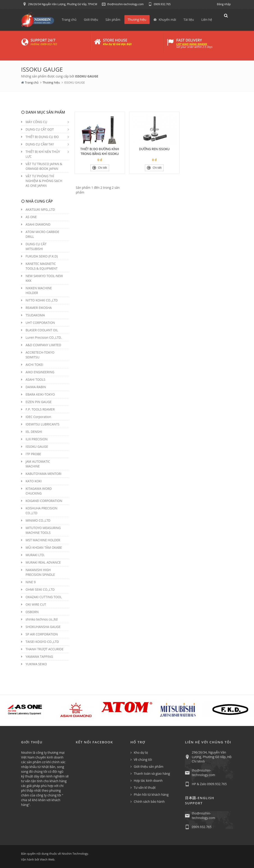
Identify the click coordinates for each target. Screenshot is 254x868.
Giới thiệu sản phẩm (149, 766)
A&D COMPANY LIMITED (43, 345)
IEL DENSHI (34, 432)
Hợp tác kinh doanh (148, 780)
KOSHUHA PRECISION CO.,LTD (42, 511)
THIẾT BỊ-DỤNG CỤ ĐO (42, 137)
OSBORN (32, 612)
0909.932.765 (159, 4)
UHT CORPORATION (40, 323)
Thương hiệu (51, 82)
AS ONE (31, 217)
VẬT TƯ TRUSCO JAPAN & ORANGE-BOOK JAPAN (44, 166)
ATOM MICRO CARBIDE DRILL (42, 234)
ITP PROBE (33, 454)
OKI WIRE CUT (36, 604)
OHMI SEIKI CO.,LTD (40, 589)
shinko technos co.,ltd (42, 619)
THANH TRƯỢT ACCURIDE (45, 649)
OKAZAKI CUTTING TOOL (44, 597)
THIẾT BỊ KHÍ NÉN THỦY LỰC (43, 154)
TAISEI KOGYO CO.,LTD (42, 642)
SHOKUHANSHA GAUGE (43, 627)
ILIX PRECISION (37, 439)
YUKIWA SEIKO (36, 664)
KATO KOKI (34, 481)
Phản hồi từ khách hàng (151, 794)
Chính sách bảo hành (149, 801)
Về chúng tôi (143, 759)
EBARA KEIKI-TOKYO (40, 394)
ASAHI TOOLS (36, 379)
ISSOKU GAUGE (37, 447)
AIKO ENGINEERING (40, 372)
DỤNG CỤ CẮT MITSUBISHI (36, 246)
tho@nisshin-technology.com (123, 4)
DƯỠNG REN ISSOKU (154, 149)
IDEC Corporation (38, 417)
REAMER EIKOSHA (39, 308)
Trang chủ (32, 82)
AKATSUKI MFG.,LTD (40, 209)
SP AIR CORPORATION (42, 634)
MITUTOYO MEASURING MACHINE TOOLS (43, 530)
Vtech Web (47, 859)
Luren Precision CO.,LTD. (44, 337)
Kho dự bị (141, 752)
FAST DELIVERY (189, 40)
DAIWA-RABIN (36, 387)
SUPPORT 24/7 (43, 40)
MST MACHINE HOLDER (43, 540)
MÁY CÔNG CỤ (37, 122)
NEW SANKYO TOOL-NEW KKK (44, 278)
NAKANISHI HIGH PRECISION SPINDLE (40, 572)
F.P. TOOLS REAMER (40, 409)
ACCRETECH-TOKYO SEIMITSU (40, 355)
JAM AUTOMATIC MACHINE (38, 464)
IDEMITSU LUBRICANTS (43, 424)
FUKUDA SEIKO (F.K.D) (42, 256)
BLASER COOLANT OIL (42, 330)
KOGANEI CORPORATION (44, 501)
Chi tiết (100, 168)
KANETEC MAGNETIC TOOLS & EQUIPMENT (42, 266)
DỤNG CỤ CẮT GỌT (40, 129)
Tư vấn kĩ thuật (145, 787)
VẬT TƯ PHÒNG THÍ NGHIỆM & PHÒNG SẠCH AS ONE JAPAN (44, 181)
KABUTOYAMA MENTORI (44, 474)
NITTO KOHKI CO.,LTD (42, 300)
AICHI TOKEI (34, 365)
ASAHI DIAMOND (38, 224)
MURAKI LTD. (35, 555)
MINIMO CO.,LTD (38, 520)
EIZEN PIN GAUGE (39, 402)
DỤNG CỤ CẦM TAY (40, 144)
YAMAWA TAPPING (39, 657)
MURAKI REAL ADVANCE (43, 562)
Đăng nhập (224, 4)
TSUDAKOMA (35, 315)
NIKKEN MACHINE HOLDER (39, 290)
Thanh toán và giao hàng (152, 773)
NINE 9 (31, 582)
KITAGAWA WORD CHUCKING (39, 491)
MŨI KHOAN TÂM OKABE (44, 547)
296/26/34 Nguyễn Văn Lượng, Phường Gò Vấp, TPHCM (60, 4)
